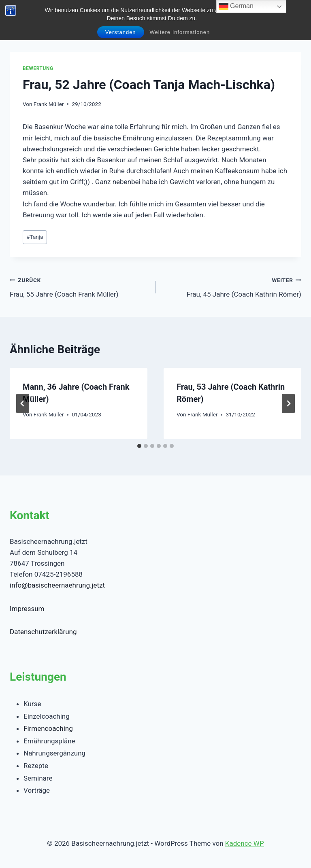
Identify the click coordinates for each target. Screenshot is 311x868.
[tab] (139, 446)
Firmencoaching (48, 728)
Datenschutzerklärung (43, 632)
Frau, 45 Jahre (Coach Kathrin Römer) (232, 286)
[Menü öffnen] (294, 16)
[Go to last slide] (23, 403)
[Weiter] (288, 403)
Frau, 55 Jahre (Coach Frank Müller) (79, 286)
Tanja (35, 237)
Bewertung (38, 68)
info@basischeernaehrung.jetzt (57, 585)
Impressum (27, 609)
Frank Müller (49, 104)
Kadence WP (245, 843)
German (236, 6)
